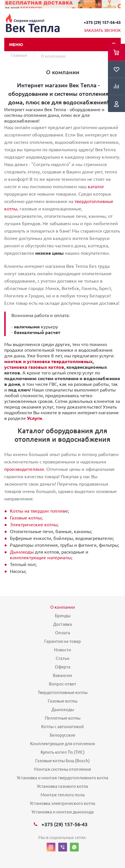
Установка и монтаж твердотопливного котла (63, 778)
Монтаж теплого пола (63, 795)
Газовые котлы (26, 518)
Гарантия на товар (63, 641)
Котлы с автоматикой (63, 727)
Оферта (63, 667)
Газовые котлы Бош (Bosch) (63, 761)
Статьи (63, 658)
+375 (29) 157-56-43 (102, 22)
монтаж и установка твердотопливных (48, 361)
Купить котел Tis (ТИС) (63, 752)
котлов (56, 367)
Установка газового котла (63, 786)
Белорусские (63, 735)
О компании (63, 607)
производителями (24, 469)
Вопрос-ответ (63, 684)
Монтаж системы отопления (63, 769)
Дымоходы (22, 552)
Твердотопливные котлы (63, 692)
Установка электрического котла (63, 803)
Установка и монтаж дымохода (63, 812)
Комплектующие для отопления (63, 744)
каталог (96, 187)
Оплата (63, 633)
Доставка (63, 624)
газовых (38, 367)
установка (16, 367)
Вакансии (63, 675)
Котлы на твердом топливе (39, 511)
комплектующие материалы (41, 558)
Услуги (35, 418)
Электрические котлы (34, 525)
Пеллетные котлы (63, 718)
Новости (63, 650)
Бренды (63, 616)
